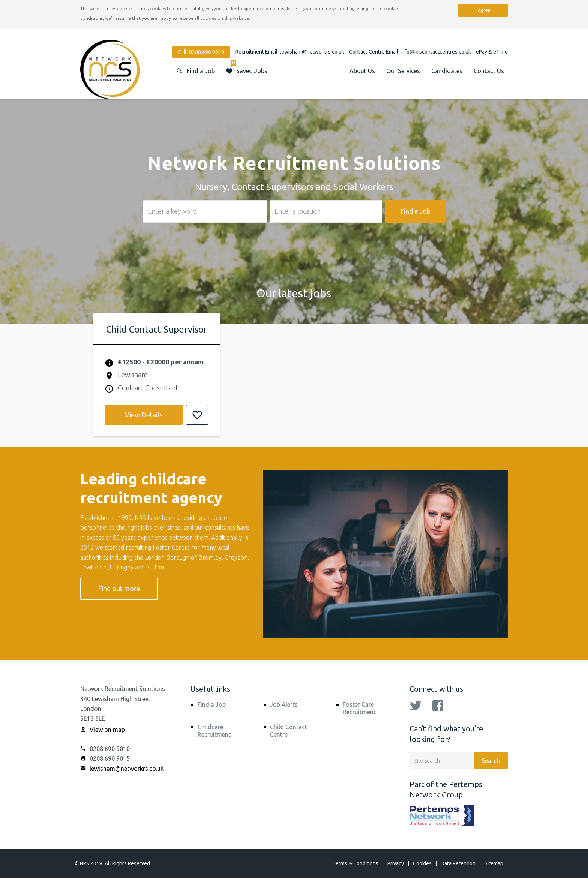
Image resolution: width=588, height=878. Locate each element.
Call (201, 52)
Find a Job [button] (201, 71)
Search (491, 761)
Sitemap (494, 863)
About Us (362, 71)
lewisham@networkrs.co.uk (122, 769)
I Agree (483, 10)
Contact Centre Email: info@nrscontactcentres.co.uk (411, 52)
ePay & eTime (492, 52)
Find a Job (415, 211)
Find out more (119, 589)
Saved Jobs (249, 67)
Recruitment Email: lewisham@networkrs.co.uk (290, 52)
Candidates (447, 71)
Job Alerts (284, 704)
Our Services (403, 71)
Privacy (396, 863)
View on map (103, 730)
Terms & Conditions (355, 863)
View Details (144, 415)
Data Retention (458, 863)
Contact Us (489, 71)
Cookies (422, 863)
